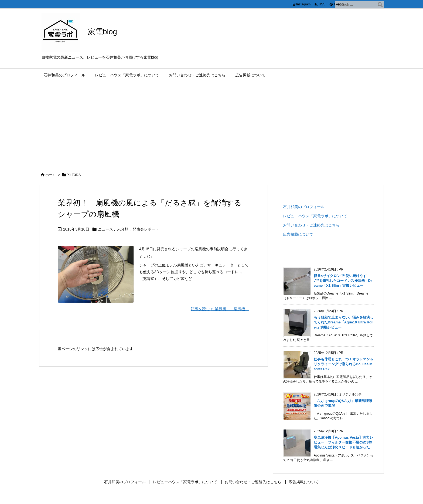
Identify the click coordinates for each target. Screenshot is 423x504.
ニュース (105, 229)
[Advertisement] (211, 123)
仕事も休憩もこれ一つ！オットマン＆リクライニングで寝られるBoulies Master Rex (344, 364)
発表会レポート (146, 229)
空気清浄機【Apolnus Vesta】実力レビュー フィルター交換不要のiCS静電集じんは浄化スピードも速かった (343, 442)
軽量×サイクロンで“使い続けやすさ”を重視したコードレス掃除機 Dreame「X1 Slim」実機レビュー (343, 281)
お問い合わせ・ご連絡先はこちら (311, 225)
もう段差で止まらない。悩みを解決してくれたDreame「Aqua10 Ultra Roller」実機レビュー (344, 322)
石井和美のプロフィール (304, 207)
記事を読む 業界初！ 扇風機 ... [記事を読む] (220, 309)
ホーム (51, 175)
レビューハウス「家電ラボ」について (315, 216)
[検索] (380, 5)
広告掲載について (298, 234)
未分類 (123, 229)
